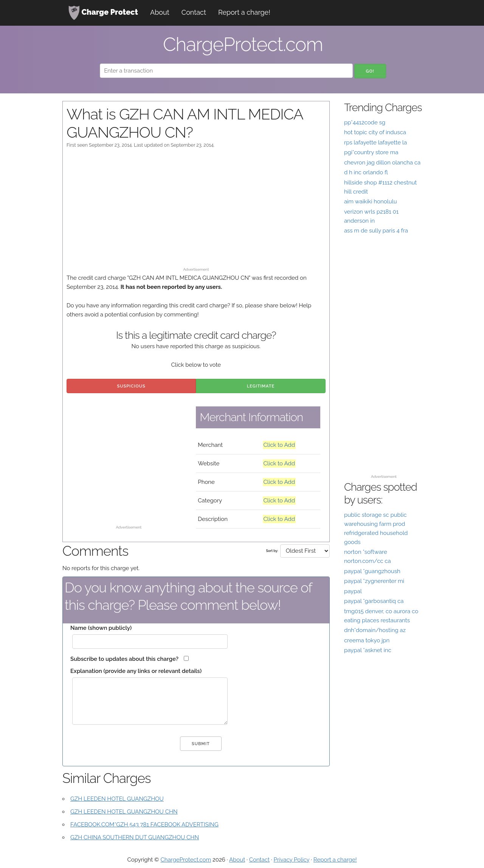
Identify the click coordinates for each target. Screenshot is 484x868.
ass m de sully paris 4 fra (376, 231)
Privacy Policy (292, 860)
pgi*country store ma (371, 152)
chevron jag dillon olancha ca (382, 163)
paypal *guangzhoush (372, 571)
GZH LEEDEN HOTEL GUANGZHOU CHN (124, 812)
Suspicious (131, 386)
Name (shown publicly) (101, 628)
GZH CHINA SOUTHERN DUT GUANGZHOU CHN (135, 837)
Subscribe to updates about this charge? (124, 659)
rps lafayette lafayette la (375, 143)
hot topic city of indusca (375, 132)
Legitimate (261, 386)
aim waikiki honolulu (371, 201)
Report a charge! (244, 12)
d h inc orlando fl (366, 172)
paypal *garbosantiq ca (374, 601)
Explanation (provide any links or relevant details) (136, 671)
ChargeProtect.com (186, 860)
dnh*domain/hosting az (375, 630)
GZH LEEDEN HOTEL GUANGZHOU (117, 799)
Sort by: (272, 551)
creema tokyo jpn (367, 640)
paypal (353, 591)
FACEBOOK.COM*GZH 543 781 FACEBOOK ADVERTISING (144, 825)
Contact (194, 12)
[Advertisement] (196, 211)
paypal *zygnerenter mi (374, 581)
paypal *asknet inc (368, 650)
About (160, 12)
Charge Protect (103, 13)
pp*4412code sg (365, 122)
